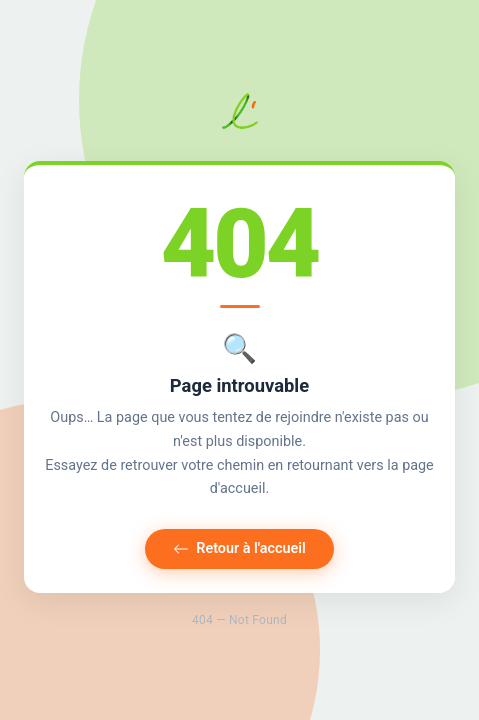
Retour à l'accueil (239, 548)
